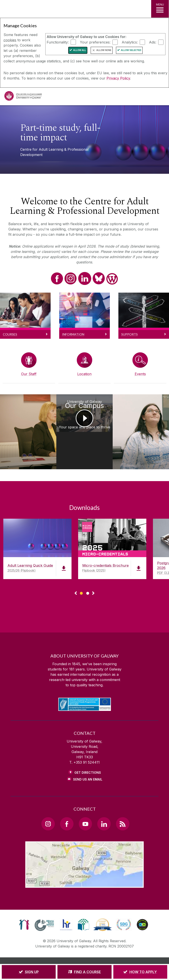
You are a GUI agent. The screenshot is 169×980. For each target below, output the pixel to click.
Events (140, 374)
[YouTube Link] (85, 805)
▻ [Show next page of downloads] (93, 575)
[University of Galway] (23, 97)
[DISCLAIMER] (57, 949)
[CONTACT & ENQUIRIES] (73, 955)
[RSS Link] (123, 805)
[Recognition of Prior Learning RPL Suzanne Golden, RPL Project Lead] (21, 422)
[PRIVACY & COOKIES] (85, 949)
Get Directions (88, 754)
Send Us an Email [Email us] (88, 761)
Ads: (153, 42)
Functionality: (58, 42)
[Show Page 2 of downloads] (88, 574)
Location (84, 374)
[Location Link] (84, 866)
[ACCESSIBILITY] (104, 955)
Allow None (104, 50)
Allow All (80, 50)
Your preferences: (95, 42)
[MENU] (160, 9)
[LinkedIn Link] (104, 805)
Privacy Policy (118, 78)
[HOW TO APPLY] (140, 972)
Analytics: (130, 42)
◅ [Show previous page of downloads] (76, 575)
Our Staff (29, 374)
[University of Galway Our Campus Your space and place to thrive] (84, 422)
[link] (24, 906)
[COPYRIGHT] (113, 949)
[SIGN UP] (29, 972)
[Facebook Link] (67, 805)
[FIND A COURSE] (84, 972)
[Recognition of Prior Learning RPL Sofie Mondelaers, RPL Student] (148, 422)
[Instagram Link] (48, 805)
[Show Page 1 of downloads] (81, 574)
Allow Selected (131, 50)
